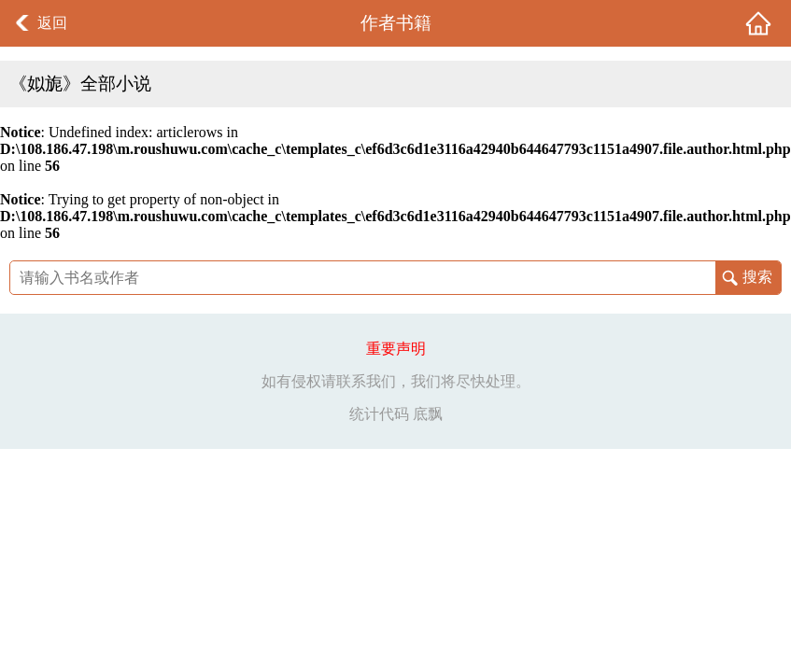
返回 (52, 23)
